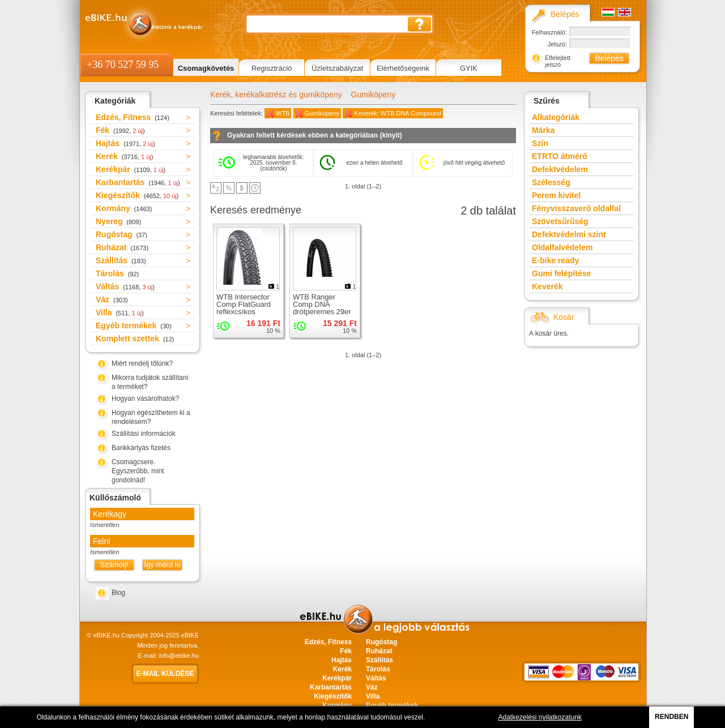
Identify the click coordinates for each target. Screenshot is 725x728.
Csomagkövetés (206, 68)
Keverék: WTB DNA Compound (397, 113)
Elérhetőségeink (403, 68)
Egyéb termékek (134, 326)
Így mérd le (162, 565)
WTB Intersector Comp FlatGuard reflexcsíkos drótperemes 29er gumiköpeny (246, 312)
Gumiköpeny (374, 95)
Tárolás (117, 273)
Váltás (125, 286)
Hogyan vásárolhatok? (145, 399)
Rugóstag (121, 234)
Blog (118, 593)
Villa (120, 312)
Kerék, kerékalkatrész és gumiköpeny (276, 95)
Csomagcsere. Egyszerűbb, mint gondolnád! (138, 471)
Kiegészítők (137, 195)
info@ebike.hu (179, 656)
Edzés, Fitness (133, 117)
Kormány (124, 208)
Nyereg (118, 221)
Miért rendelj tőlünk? (142, 363)
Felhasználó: (549, 32)
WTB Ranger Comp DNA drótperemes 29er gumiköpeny (322, 308)
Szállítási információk (144, 434)
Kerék (124, 156)
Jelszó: (557, 44)
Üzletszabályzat (337, 68)
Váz (112, 299)
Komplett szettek (135, 339)
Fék (120, 130)
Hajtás (125, 143)
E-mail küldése (165, 674)
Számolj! (114, 565)
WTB (283, 113)
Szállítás (121, 260)
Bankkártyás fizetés (141, 448)
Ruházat (122, 247)
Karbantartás (138, 182)
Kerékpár (131, 169)
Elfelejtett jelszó (558, 61)
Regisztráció (272, 68)
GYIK (469, 68)
